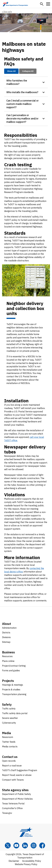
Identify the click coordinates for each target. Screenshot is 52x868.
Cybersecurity (9, 723)
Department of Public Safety (17, 794)
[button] (42, 4)
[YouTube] (16, 845)
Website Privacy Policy (26, 864)
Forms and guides (11, 670)
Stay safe (8, 12)
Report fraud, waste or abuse (17, 775)
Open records (9, 761)
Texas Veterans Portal (13, 803)
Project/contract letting (14, 666)
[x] (8, 845)
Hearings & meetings (13, 685)
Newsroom (8, 737)
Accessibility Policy (32, 861)
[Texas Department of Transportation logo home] (15, 4)
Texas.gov (7, 813)
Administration (9, 628)
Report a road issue (12, 766)
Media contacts (10, 747)
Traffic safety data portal (15, 713)
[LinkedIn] (25, 845)
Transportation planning (14, 694)
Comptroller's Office (12, 808)
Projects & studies (11, 690)
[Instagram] (34, 845)
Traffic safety (9, 709)
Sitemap (6, 642)
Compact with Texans (13, 780)
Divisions (6, 637)
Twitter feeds (9, 742)
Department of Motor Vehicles (17, 799)
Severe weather (10, 718)
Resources (7, 656)
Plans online (8, 661)
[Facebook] (42, 845)
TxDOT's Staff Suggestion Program (20, 770)
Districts (6, 633)
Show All (11, 71)
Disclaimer (14, 861)
